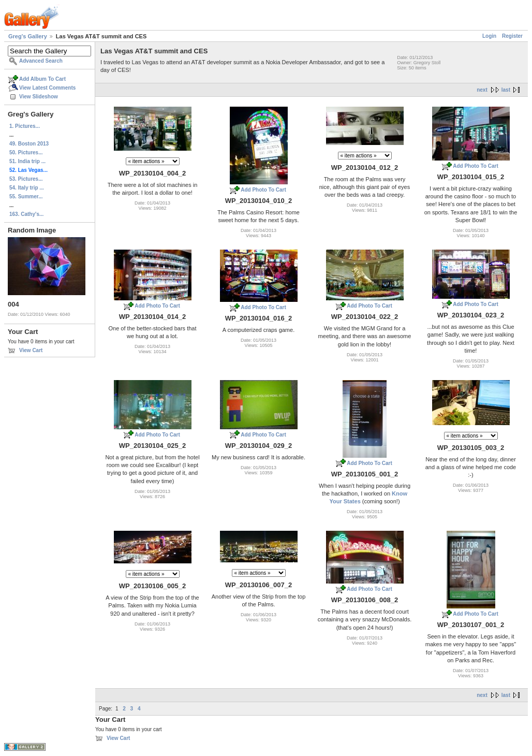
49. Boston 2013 (29, 144)
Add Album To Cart (42, 79)
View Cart (31, 350)
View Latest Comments (47, 88)
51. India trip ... (27, 161)
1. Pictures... (25, 126)
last (506, 90)
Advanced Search (41, 61)
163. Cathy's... (26, 214)
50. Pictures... (26, 152)
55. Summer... (26, 197)
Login (489, 36)
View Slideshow (39, 97)
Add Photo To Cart (263, 190)
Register (512, 36)
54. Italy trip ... (27, 188)
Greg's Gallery (28, 36)
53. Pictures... (26, 179)
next (482, 90)
